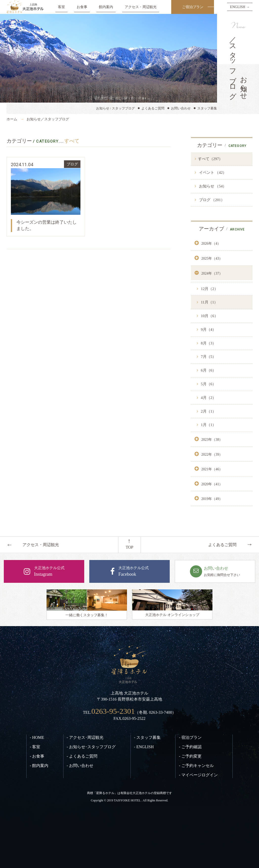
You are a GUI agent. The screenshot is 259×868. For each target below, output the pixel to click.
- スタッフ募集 (147, 737)
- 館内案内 (39, 766)
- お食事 (37, 756)
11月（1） (209, 302)
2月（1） (208, 411)
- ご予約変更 (190, 756)
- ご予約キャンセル (196, 766)
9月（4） (208, 330)
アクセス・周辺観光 (141, 7)
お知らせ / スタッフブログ (115, 108)
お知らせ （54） (212, 186)
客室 (61, 7)
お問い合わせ (181, 108)
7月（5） (208, 357)
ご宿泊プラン (193, 7)
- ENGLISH (144, 747)
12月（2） (209, 289)
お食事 (82, 7)
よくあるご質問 (153, 108)
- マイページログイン (198, 775)
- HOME (37, 737)
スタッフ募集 (207, 108)
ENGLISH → (240, 7)
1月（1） (208, 425)
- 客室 (35, 747)
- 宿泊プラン (190, 737)
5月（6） (208, 384)
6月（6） (208, 370)
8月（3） (208, 343)
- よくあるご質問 (82, 756)
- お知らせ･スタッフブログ (91, 747)
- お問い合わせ (80, 766)
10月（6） (209, 316)
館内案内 (106, 7)
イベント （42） (212, 172)
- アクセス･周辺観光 (85, 737)
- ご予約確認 (190, 747)
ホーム (12, 119)
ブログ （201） (211, 200)
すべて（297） (210, 159)
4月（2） (208, 398)
